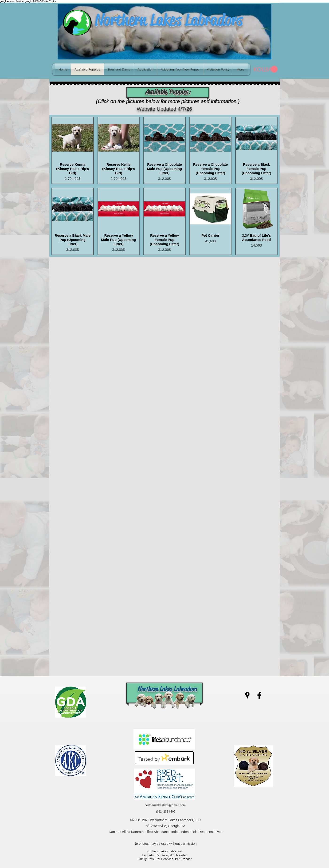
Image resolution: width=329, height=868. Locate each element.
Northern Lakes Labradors (169, 20)
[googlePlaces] (247, 695)
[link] (265, 69)
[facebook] (259, 695)
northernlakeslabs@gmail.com (165, 805)
